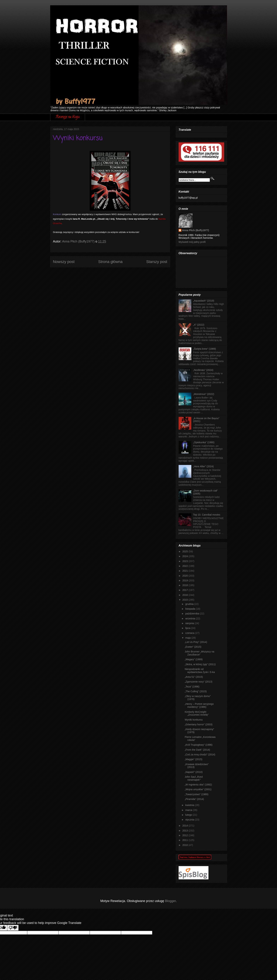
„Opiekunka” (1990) (204, 442)
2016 (185, 595)
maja (188, 638)
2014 (185, 826)
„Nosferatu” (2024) (203, 370)
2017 (185, 590)
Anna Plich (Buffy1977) (196, 230)
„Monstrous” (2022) (204, 394)
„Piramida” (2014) (194, 799)
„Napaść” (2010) (194, 772)
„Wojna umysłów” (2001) (198, 789)
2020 (185, 576)
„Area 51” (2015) (194, 677)
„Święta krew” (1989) (204, 349)
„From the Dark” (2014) (197, 750)
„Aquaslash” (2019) (204, 301)
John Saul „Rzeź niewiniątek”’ (194, 778)
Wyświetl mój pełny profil (192, 242)
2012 (185, 835)
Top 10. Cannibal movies (207, 515)
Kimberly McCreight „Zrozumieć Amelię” (197, 713)
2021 (185, 571)
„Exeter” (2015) (193, 647)
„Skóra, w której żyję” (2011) (200, 664)
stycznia (190, 820)
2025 (185, 551)
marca (189, 810)
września (191, 618)
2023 (185, 561)
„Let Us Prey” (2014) (196, 642)
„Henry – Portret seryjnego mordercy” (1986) (199, 705)
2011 (185, 840)
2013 (185, 831)
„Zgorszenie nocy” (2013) (198, 682)
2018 (185, 585)
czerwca (190, 633)
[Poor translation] (13, 928)
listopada (191, 609)
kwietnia (190, 805)
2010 (185, 845)
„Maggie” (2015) (193, 759)
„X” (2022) (199, 325)
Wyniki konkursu (194, 720)
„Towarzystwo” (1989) (196, 794)
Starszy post (157, 262)
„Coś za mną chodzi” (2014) (200, 754)
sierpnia (190, 623)
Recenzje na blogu (68, 117)
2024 (185, 556)
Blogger (170, 901)
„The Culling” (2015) (196, 691)
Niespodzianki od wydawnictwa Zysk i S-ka (200, 671)
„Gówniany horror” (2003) (198, 724)
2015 (185, 600)
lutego (189, 815)
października (193, 614)
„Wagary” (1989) (194, 659)
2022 (185, 566)
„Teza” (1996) (192, 687)
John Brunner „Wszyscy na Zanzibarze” (199, 653)
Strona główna (110, 262)
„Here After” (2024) (203, 466)
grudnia (190, 604)
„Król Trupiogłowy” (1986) (198, 745)
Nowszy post (64, 262)
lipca (188, 628)
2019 (185, 580)
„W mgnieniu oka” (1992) (198, 785)
